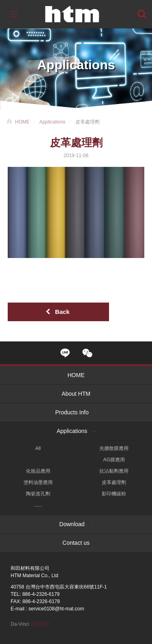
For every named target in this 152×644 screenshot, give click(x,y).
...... (38, 505)
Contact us (76, 543)
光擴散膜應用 (114, 448)
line (65, 353)
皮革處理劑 (114, 482)
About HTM (76, 394)
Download (72, 524)
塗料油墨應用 (38, 482)
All (38, 448)
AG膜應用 (114, 460)
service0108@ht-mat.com (56, 609)
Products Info (72, 412)
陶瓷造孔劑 (38, 494)
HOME (22, 122)
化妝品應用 (38, 471)
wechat (87, 353)
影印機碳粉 (114, 494)
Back (62, 312)
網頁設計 (40, 624)
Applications (52, 122)
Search (142, 14)
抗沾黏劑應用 (114, 471)
